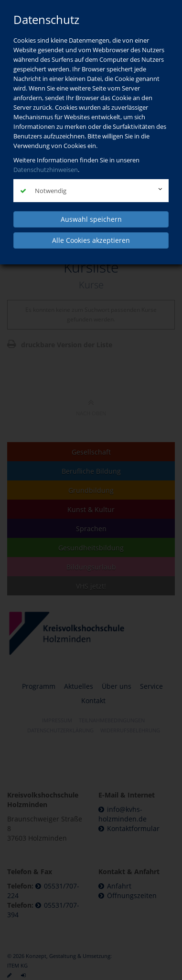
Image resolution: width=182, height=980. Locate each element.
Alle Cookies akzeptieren (91, 240)
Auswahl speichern (91, 219)
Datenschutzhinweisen (46, 170)
